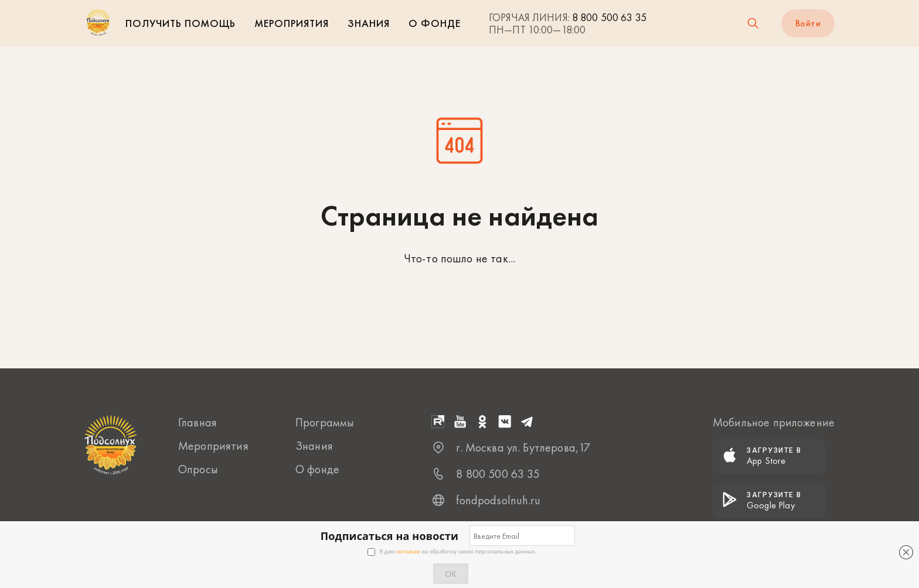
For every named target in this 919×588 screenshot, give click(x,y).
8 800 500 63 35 (609, 17)
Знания (369, 23)
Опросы (198, 469)
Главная (198, 422)
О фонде (435, 23)
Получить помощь (181, 23)
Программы (325, 422)
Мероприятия (292, 23)
